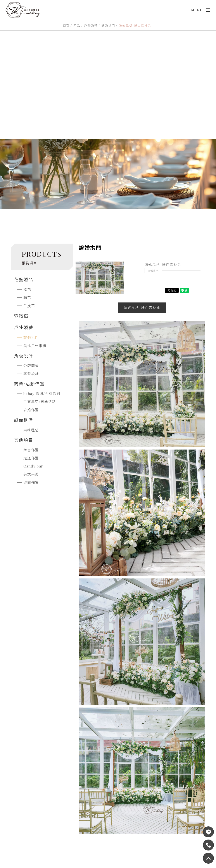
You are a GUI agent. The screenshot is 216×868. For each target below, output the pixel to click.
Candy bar (33, 466)
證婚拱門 (108, 25)
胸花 (27, 298)
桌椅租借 (31, 430)
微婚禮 (21, 315)
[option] (100, 278)
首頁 (66, 25)
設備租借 (24, 420)
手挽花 (29, 306)
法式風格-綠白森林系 (142, 308)
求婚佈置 (31, 410)
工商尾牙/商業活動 (40, 402)
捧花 (27, 289)
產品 (77, 25)
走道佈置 (31, 458)
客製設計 (31, 374)
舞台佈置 (31, 450)
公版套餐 (31, 366)
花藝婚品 (24, 279)
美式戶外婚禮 (35, 346)
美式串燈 (31, 474)
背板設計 (24, 356)
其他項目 (24, 440)
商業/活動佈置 (29, 384)
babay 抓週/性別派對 (42, 394)
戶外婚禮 (91, 25)
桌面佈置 (31, 482)
